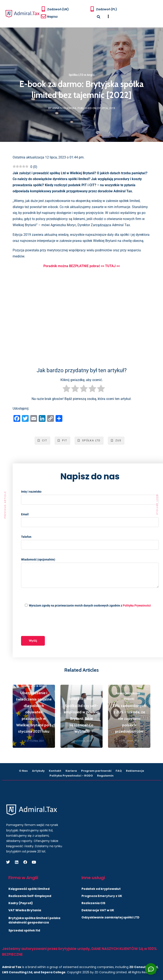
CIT (42, 441)
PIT (62, 441)
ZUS (116, 441)
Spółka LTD (89, 441)
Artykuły (38, 771)
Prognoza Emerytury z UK (102, 896)
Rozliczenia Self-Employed (30, 896)
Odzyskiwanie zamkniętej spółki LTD (110, 917)
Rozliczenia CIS (93, 903)
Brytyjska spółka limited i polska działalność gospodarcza (34, 920)
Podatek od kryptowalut (101, 889)
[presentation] (53, 622)
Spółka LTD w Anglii (82, 75)
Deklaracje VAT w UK (98, 910)
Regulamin (105, 776)
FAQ (119, 771)
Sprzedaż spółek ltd (24, 930)
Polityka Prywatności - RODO (71, 776)
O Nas (23, 771)
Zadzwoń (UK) (58, 9)
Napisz (52, 17)
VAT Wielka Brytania (25, 910)
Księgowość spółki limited (29, 889)
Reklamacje (135, 771)
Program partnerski (96, 771)
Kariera (71, 771)
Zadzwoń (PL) (107, 9)
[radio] (66, 390)
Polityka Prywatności (137, 605)
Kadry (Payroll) (21, 903)
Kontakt (55, 771)
